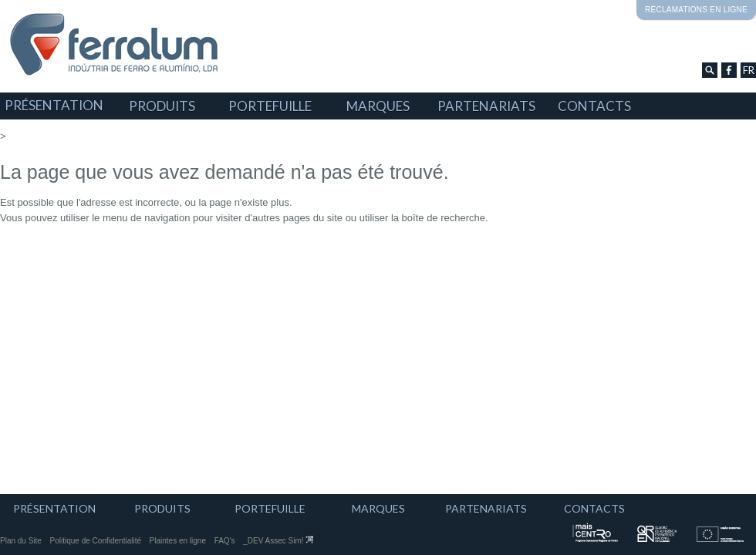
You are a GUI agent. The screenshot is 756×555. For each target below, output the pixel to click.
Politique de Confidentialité (96, 541)
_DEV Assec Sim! (278, 541)
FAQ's (225, 541)
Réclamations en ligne (696, 10)
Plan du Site (21, 541)
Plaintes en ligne (178, 541)
